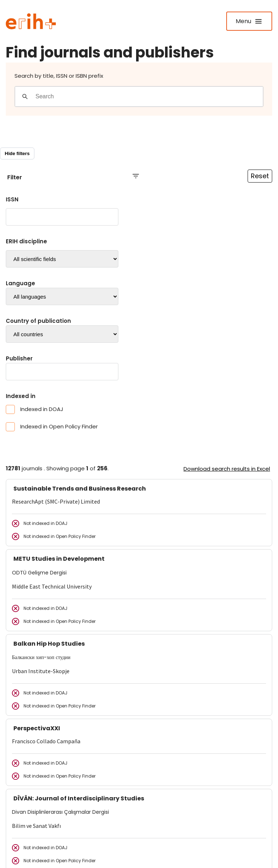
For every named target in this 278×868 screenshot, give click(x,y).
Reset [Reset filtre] (260, 176)
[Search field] (149, 97)
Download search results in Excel (227, 469)
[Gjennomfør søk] (25, 97)
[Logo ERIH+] (31, 21)
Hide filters (17, 153)
